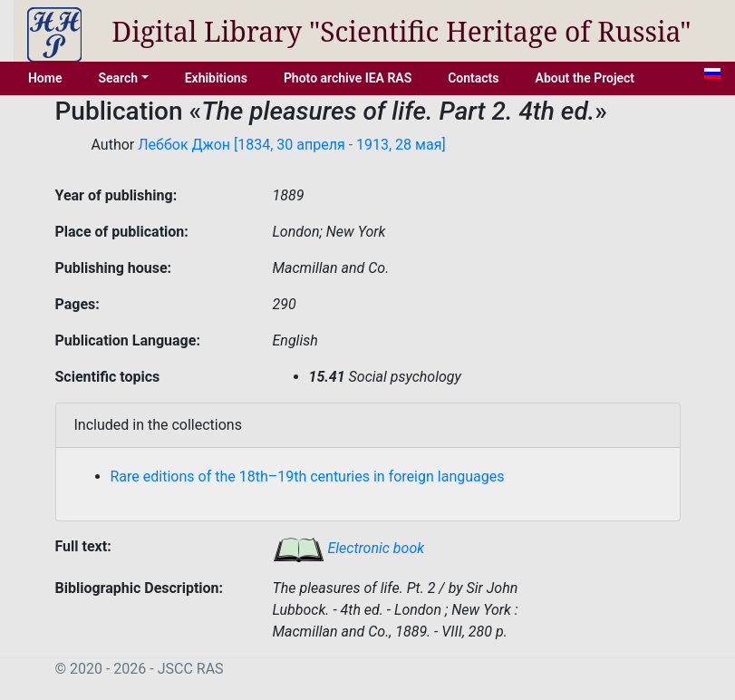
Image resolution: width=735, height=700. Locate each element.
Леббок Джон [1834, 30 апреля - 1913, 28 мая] (291, 145)
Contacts (473, 78)
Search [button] (118, 78)
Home (45, 78)
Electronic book (349, 548)
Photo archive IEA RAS (348, 78)
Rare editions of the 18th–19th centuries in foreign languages (308, 476)
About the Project (585, 78)
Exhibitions (216, 78)
